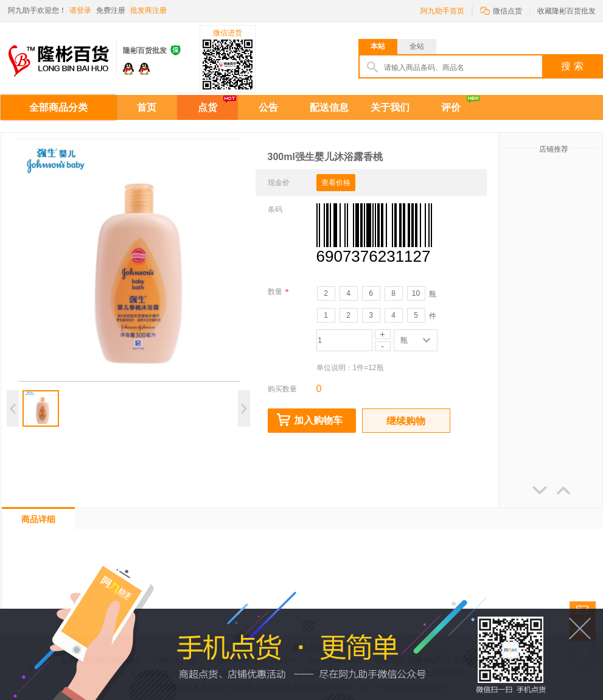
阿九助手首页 (442, 11)
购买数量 (282, 389)
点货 (207, 107)
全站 (417, 46)
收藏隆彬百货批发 (566, 11)
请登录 (80, 10)
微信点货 (501, 10)
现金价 (279, 183)
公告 (268, 107)
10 (416, 293)
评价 (451, 107)
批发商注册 (148, 10)
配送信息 (329, 107)
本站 (378, 46)
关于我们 (390, 107)
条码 (275, 209)
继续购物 (406, 421)
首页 (147, 107)
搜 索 (572, 66)
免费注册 (111, 10)
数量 (278, 292)
